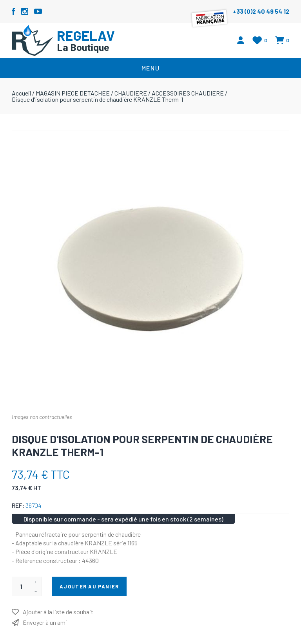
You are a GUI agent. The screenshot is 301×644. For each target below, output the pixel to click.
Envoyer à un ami (45, 622)
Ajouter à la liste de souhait (58, 612)
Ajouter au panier (89, 586)
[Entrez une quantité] (21, 586)
